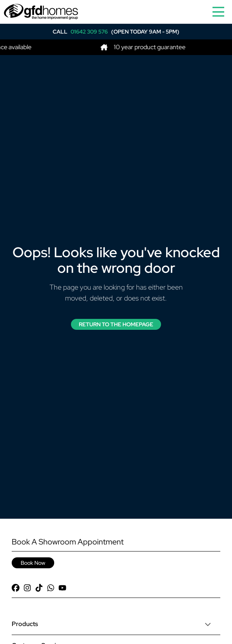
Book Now (33, 563)
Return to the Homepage (116, 324)
